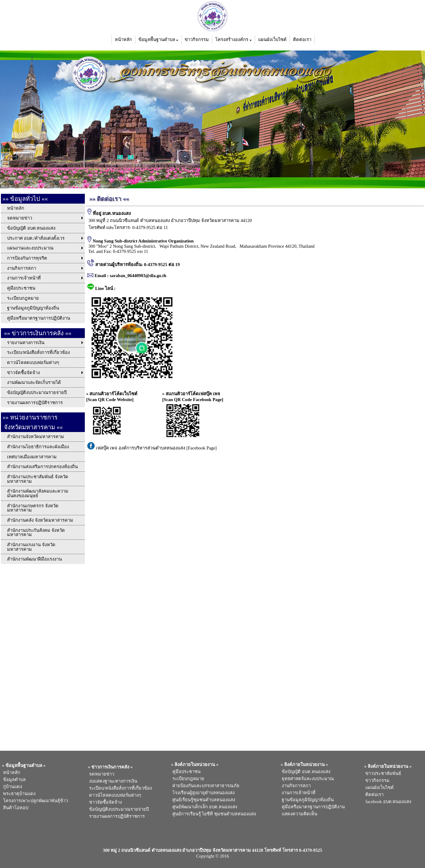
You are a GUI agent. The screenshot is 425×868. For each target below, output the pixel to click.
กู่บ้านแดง (11, 787)
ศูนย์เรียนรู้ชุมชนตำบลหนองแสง (202, 800)
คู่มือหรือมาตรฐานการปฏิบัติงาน (312, 807)
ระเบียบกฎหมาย (187, 779)
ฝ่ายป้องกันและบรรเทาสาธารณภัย (205, 786)
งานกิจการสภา (295, 786)
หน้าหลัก (123, 39)
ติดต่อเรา (302, 39)
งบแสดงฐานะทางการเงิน (112, 781)
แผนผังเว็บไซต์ (272, 39)
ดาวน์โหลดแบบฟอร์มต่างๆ (114, 795)
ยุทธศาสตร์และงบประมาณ (307, 779)
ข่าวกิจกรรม (197, 39)
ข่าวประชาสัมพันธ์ (382, 773)
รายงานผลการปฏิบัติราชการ (117, 816)
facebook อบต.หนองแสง (387, 802)
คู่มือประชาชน (185, 772)
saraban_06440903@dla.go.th (138, 276)
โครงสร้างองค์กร (233, 39)
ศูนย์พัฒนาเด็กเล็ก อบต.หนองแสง (204, 807)
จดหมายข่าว (101, 774)
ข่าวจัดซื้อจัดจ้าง (104, 802)
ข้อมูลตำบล (13, 780)
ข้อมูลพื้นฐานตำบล (158, 39)
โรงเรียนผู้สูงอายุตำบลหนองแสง (202, 793)
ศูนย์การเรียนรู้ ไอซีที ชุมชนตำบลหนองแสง (213, 814)
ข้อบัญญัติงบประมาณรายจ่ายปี (118, 809)
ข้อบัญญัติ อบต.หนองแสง (305, 772)
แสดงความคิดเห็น (298, 814)
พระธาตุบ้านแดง (18, 794)
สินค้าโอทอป (15, 808)
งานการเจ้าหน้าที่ (297, 793)
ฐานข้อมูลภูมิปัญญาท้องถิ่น (307, 800)
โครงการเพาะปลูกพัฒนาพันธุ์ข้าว (34, 801)
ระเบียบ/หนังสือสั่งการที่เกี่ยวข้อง (119, 788)
